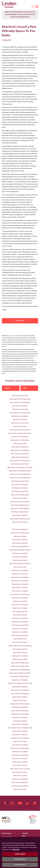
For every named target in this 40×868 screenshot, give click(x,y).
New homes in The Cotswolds (20, 769)
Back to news (20, 321)
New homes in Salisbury (20, 735)
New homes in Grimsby (20, 629)
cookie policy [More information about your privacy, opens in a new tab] (16, 850)
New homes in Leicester (20, 656)
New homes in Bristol (20, 560)
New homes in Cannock (20, 574)
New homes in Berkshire (20, 396)
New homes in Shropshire (20, 485)
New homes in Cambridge (20, 571)
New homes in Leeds (20, 653)
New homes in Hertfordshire (20, 440)
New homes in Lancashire (20, 447)
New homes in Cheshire (20, 406)
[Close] (37, 840)
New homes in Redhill (20, 721)
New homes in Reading (20, 718)
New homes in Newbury (20, 680)
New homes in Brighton (20, 557)
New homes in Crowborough (20, 595)
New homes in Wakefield (20, 779)
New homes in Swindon (20, 759)
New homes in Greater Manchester (20, 434)
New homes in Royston (20, 731)
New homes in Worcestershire (20, 519)
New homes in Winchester (20, 786)
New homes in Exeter (20, 615)
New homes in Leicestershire (20, 451)
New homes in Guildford (20, 632)
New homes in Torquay (20, 773)
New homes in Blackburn (20, 554)
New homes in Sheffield (20, 745)
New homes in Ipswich (20, 649)
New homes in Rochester (20, 725)
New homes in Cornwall (20, 410)
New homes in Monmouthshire (20, 461)
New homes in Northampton (20, 690)
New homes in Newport (20, 687)
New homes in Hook (20, 639)
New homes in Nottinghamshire (20, 478)
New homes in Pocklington (20, 711)
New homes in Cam (20, 567)
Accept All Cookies (20, 865)
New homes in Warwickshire (20, 505)
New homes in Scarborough (20, 738)
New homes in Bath (20, 537)
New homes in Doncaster (20, 605)
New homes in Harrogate (20, 636)
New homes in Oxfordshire (20, 481)
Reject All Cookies (20, 859)
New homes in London (20, 660)
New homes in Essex (20, 427)
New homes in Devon (20, 420)
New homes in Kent (20, 444)
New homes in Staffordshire (20, 495)
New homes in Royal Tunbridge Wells (20, 728)
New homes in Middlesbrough (20, 670)
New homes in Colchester (20, 584)
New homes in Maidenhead (20, 663)
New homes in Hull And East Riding (20, 646)
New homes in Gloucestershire (20, 430)
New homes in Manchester (20, 666)
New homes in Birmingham (20, 547)
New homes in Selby (20, 742)
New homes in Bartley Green (20, 533)
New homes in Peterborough (20, 704)
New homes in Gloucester (20, 622)
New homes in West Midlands (20, 509)
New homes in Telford (20, 766)
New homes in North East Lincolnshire (20, 468)
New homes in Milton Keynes (20, 677)
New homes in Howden (20, 643)
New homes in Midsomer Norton (20, 673)
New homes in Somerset (20, 488)
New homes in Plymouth (20, 707)
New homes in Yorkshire (20, 522)
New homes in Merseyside (20, 457)
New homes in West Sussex (20, 512)
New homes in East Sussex (20, 423)
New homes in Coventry (20, 588)
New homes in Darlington (20, 598)
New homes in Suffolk (20, 498)
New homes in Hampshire (20, 437)
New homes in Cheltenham (20, 578)
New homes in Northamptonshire (20, 471)
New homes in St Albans (20, 752)
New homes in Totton (20, 776)
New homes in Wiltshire (20, 516)
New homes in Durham (20, 612)
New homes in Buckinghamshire (20, 399)
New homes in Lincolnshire (20, 454)
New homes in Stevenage (20, 755)
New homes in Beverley (20, 543)
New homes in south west (20, 492)
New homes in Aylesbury (20, 530)
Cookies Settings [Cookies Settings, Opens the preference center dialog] (20, 854)
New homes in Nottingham (20, 694)
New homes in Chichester (20, 581)
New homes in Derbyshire (20, 416)
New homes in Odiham (20, 697)
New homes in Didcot (20, 602)
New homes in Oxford (20, 701)
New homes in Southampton (20, 748)
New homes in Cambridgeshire (20, 403)
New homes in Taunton (20, 762)
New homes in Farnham (20, 619)
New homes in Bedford (20, 540)
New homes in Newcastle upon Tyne (20, 684)
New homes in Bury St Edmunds (20, 564)
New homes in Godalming (20, 625)
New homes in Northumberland (20, 475)
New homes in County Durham (20, 413)
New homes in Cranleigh (20, 591)
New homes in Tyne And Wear (20, 502)
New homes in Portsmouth (20, 714)
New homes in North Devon (20, 464)
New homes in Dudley (20, 608)
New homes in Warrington (20, 783)
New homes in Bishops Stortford (20, 550)
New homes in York (20, 790)
